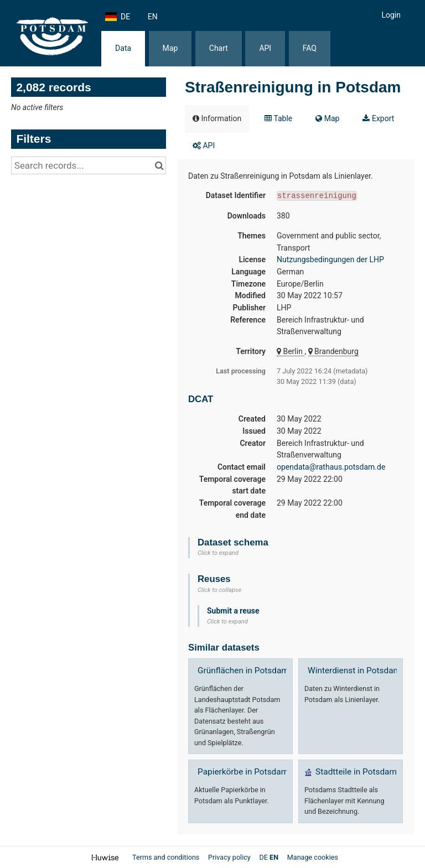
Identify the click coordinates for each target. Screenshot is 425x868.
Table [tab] (278, 118)
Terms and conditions (167, 857)
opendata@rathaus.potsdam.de (331, 467)
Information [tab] (217, 118)
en (153, 17)
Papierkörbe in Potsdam (243, 772)
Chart (219, 48)
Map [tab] (327, 118)
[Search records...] (89, 165)
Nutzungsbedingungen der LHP (330, 259)
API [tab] (204, 145)
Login (391, 15)
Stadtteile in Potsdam (356, 772)
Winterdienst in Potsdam (354, 671)
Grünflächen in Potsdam (243, 671)
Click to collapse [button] (219, 590)
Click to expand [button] (218, 553)
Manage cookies (313, 857)
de (125, 17)
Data (123, 48)
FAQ (310, 48)
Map (170, 48)
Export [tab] (378, 118)
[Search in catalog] (159, 165)
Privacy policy (230, 857)
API (265, 48)
